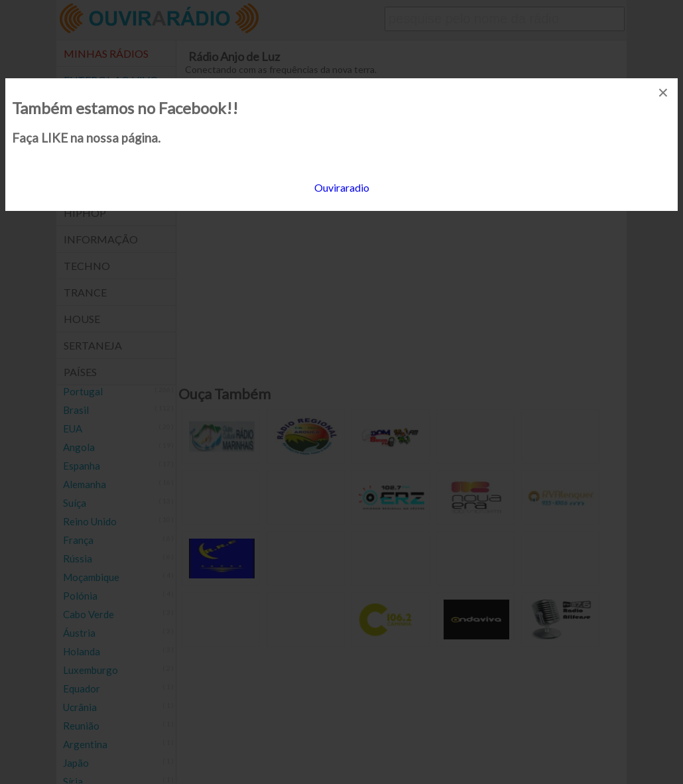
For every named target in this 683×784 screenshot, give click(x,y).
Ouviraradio (342, 187)
